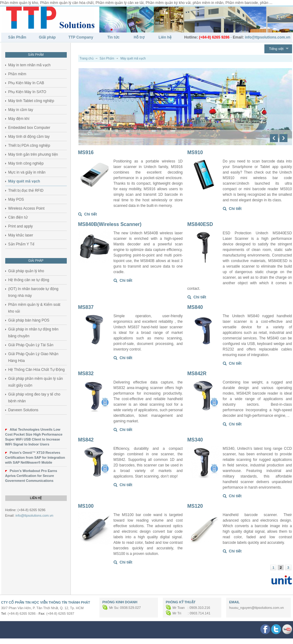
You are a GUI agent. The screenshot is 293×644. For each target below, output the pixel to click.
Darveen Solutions (23, 410)
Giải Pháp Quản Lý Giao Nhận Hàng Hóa (33, 357)
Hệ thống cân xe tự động (29, 280)
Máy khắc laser (21, 235)
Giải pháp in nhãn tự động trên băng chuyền (33, 333)
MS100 (86, 506)
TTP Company (81, 37)
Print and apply (21, 226)
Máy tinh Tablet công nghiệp (31, 101)
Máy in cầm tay (21, 110)
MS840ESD (200, 224)
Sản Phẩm (17, 37)
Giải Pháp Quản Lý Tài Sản (31, 345)
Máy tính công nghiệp (26, 163)
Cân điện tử (18, 217)
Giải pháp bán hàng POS (29, 320)
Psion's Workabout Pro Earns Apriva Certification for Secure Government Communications (31, 476)
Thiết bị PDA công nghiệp (29, 146)
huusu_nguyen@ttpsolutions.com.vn (257, 608)
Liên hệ (165, 37)
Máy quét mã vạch (24, 181)
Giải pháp (47, 37)
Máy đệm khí (19, 119)
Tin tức (114, 37)
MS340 (195, 440)
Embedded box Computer (29, 128)
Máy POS (16, 199)
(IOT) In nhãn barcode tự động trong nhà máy (33, 292)
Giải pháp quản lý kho (26, 271)
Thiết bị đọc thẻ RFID (26, 191)
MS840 (195, 307)
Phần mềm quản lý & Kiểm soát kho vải (34, 308)
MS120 (195, 506)
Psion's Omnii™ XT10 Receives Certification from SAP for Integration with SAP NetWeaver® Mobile (35, 457)
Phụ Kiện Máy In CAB (26, 83)
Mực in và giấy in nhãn (27, 172)
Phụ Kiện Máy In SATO (27, 92)
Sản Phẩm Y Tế (21, 244)
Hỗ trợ (139, 37)
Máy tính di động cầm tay (29, 137)
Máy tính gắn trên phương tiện (33, 154)
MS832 (86, 373)
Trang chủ (87, 58)
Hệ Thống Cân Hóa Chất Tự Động (37, 370)
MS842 (86, 440)
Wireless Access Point (26, 208)
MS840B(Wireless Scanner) (110, 224)
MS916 (86, 152)
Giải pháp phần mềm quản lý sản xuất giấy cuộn (36, 382)
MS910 (195, 152)
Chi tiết (91, 214)
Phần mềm (17, 74)
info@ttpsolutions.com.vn (34, 515)
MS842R (197, 373)
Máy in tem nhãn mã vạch (30, 65)
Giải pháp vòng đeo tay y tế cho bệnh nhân (34, 398)
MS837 (86, 307)
